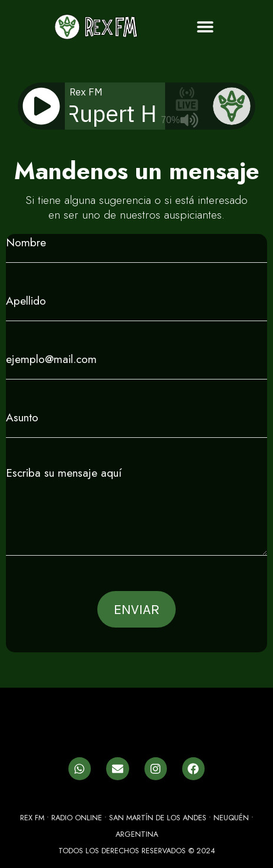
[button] (205, 27)
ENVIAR (137, 609)
